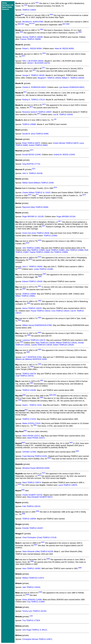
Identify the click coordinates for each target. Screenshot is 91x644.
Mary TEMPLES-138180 (45, 343)
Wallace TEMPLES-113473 (33, 578)
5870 (44, 53)
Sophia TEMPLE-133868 (40, 252)
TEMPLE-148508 (29, 519)
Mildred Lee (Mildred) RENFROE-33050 (31, 359)
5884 (39, 333)
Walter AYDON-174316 (31, 423)
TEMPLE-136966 (29, 124)
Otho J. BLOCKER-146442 (33, 61)
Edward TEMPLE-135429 (32, 281)
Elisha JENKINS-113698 (32, 600)
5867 (23, 24)
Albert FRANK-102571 (36, 438)
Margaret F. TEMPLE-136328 (49, 78)
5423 (43, 473)
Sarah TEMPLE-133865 (55, 250)
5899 (40, 592)
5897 (43, 542)
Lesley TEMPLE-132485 (43, 269)
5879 (39, 257)
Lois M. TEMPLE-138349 (63, 115)
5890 (54, 395)
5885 (40, 350)
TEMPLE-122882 (50, 236)
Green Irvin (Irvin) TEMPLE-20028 (36, 233)
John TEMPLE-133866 (75, 250)
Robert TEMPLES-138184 (63, 345)
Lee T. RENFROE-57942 (32, 357)
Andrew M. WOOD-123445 (64, 155)
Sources (5, 9)
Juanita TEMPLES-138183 (42, 345)
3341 (37, 3)
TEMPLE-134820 (29, 10)
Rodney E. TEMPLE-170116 (33, 100)
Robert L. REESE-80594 (32, 49)
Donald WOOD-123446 (31, 155)
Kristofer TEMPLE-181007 (33, 528)
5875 (34, 169)
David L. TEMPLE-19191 (32, 405)
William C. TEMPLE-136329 (73, 78)
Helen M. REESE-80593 (64, 49)
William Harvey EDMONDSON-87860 (37, 325)
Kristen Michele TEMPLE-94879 (66, 143)
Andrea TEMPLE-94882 (38, 145)
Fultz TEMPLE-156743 (31, 506)
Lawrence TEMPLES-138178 (34, 340)
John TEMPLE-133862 (31, 248)
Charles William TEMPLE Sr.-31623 (36, 193)
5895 (23, 490)
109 (55, 119)
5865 (23, 15)
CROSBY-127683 (29, 452)
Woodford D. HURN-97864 (33, 22)
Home (4, 3)
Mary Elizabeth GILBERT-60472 (40, 497)
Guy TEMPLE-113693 (36, 602)
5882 (40, 301)
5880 (44, 274)
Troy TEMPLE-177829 (31, 620)
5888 (24, 395)
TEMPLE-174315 (29, 419)
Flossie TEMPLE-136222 (41, 311)
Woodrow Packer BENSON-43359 (36, 468)
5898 (48, 559)
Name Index (7, 7)
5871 (44, 68)
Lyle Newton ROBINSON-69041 (72, 87)
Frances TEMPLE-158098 (30, 39)
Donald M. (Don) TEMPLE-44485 (35, 134)
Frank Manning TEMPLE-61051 (35, 456)
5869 (42, 30)
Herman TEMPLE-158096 (33, 37)
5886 (39, 364)
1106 (31, 616)
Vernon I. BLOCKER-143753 (39, 63)
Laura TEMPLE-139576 (68, 485)
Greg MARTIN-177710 (31, 164)
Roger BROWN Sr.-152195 (33, 217)
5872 (25, 92)
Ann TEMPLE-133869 (59, 252)
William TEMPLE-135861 (25, 296)
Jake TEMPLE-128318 (31, 587)
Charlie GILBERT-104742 (32, 495)
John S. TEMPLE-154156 (32, 173)
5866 (51, 15)
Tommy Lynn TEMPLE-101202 (34, 611)
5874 (32, 150)
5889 (51, 395)
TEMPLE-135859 (29, 294)
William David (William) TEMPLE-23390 (38, 183)
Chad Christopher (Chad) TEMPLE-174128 (39, 538)
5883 (39, 318)
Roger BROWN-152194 (66, 217)
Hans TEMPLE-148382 (31, 568)
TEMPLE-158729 (29, 374)
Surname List (8, 5)
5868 (68, 24)
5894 (71, 443)
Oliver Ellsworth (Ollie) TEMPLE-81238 (38, 552)
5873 (44, 104)
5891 (26, 410)
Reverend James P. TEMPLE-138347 (37, 112)
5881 (39, 286)
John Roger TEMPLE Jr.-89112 (35, 630)
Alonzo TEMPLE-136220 (32, 308)
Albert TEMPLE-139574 (32, 483)
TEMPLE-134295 (29, 390)
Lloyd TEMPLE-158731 (24, 376)
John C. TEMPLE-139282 (32, 267)
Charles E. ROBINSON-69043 (34, 87)
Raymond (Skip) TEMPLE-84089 (35, 207)
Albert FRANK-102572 (31, 436)
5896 (37, 511)
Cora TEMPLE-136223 (60, 311)
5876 (55, 188)
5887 (42, 381)
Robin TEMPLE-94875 (31, 143)
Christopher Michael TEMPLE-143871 (37, 639)
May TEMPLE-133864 (36, 250)
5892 (25, 431)
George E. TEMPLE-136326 (33, 75)
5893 (23, 443)
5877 (60, 221)
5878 (40, 240)
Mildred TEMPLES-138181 (67, 343)
